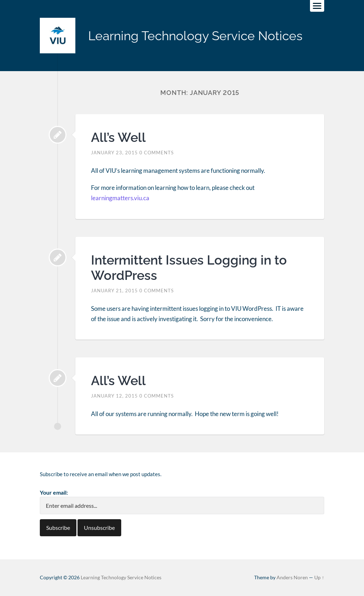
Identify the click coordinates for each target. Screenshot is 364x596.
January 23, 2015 (114, 153)
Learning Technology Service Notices (195, 36)
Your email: (54, 492)
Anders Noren (292, 578)
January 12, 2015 (114, 396)
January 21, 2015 (114, 291)
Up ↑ (319, 578)
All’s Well (118, 137)
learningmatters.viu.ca (120, 198)
